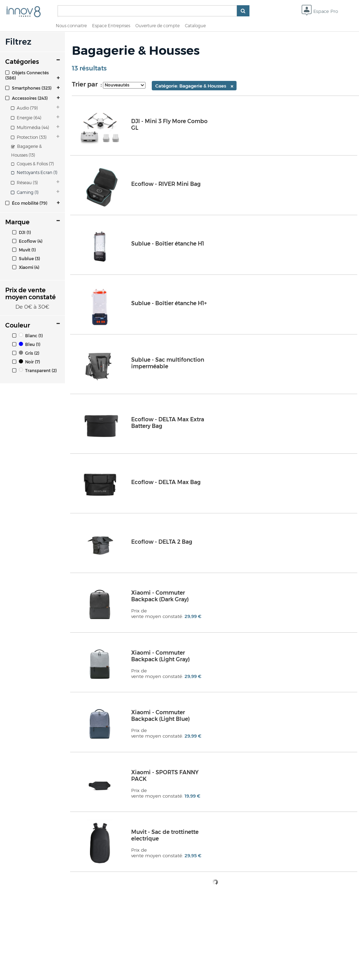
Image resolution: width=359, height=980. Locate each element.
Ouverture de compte (158, 26)
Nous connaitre (71, 26)
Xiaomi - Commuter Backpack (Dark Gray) (160, 596)
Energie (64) (26, 118)
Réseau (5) (24, 183)
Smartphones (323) (28, 88)
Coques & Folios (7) (33, 164)
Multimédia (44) (30, 127)
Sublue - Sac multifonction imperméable (168, 363)
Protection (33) (29, 137)
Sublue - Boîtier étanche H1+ (169, 303)
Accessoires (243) (27, 98)
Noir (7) (26, 362)
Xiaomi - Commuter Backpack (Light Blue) (160, 716)
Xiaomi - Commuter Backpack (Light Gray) (160, 656)
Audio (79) (24, 108)
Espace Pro (320, 12)
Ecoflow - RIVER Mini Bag (166, 184)
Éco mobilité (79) (26, 203)
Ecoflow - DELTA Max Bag (166, 482)
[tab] (32, 75)
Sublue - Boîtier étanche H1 (168, 244)
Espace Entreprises (111, 26)
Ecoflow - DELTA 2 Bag (162, 542)
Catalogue (195, 26)
